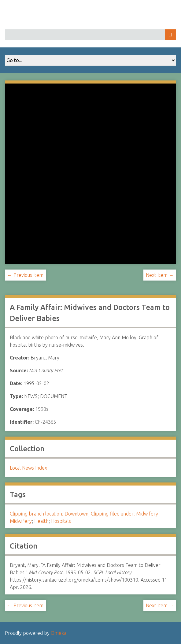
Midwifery (21, 521)
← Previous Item (25, 275)
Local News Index (28, 468)
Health (41, 521)
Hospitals (61, 521)
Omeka (59, 633)
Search (171, 35)
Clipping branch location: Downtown (49, 514)
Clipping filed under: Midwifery (124, 514)
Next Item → (160, 275)
